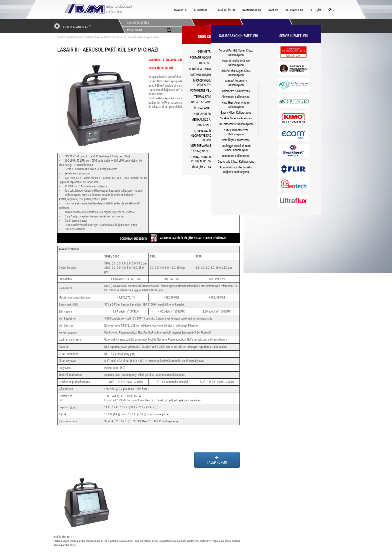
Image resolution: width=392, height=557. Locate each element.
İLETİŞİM (316, 10)
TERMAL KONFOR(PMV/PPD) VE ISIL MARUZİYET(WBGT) (207, 159)
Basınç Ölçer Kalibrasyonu (236, 113)
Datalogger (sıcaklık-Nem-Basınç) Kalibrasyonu (236, 148)
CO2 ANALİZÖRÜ (207, 125)
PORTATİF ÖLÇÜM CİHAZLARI (207, 58)
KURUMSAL (201, 10)
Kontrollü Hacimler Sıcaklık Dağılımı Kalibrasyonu (236, 170)
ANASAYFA (180, 10)
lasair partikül (232, 541)
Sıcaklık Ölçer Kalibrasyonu (236, 118)
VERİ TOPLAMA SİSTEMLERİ (207, 146)
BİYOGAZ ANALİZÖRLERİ (207, 108)
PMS (136, 541)
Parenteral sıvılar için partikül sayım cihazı (162, 541)
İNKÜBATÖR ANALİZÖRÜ (207, 114)
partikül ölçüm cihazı (88, 541)
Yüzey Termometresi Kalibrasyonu (236, 132)
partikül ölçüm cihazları (80, 37)
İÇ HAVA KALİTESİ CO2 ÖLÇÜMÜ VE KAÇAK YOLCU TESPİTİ (207, 135)
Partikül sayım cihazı (65, 541)
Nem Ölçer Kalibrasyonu (236, 140)
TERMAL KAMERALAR (207, 97)
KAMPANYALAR (251, 10)
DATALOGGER (207, 63)
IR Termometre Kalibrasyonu (236, 124)
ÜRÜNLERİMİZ (214, 26)
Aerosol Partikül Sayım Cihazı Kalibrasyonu (236, 53)
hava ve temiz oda (105, 37)
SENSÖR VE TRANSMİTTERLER (207, 69)
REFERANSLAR (294, 10)
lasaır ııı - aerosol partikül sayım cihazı (138, 37)
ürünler (61, 37)
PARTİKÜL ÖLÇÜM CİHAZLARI (207, 75)
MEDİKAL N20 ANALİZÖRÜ (207, 120)
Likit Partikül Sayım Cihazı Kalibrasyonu (236, 73)
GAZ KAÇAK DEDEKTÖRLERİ (207, 151)
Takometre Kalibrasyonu (236, 156)
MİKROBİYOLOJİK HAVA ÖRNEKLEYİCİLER (207, 83)
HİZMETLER (263, 26)
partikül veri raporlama (211, 541)
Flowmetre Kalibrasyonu (236, 97)
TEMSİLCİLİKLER (225, 10)
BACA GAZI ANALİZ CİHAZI (207, 102)
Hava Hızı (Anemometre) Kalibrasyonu (236, 105)
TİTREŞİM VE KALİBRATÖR (207, 167)
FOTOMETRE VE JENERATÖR (207, 91)
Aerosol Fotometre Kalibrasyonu (236, 83)
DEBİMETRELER (207, 52)
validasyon (192, 541)
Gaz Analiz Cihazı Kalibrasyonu (236, 162)
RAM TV (273, 10)
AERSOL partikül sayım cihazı (116, 541)
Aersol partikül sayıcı (65, 545)
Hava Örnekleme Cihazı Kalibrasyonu (236, 63)
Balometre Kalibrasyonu (236, 91)
